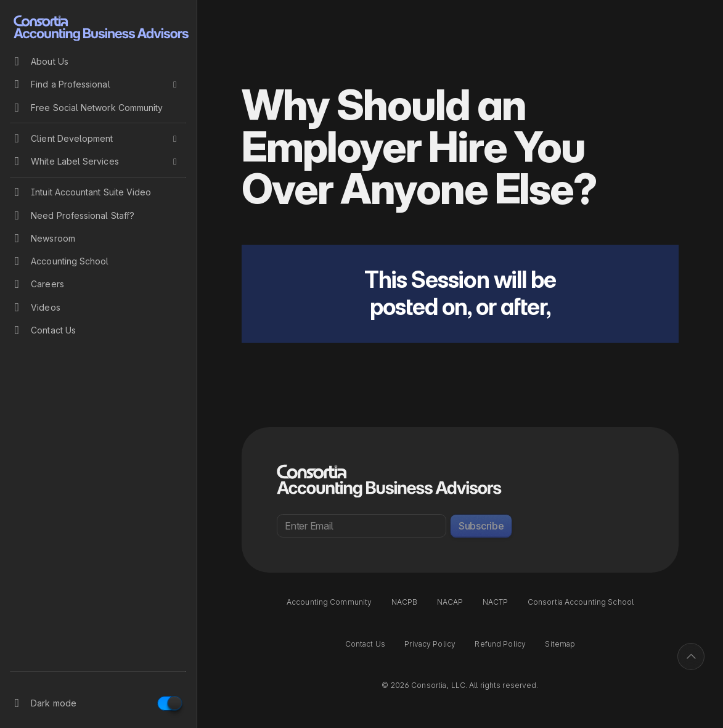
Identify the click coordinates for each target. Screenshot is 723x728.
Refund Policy (500, 644)
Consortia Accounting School (581, 602)
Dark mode (54, 703)
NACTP (496, 602)
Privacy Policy (430, 644)
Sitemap (560, 644)
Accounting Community (329, 602)
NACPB (405, 602)
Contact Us (365, 644)
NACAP (450, 602)
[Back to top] (691, 656)
